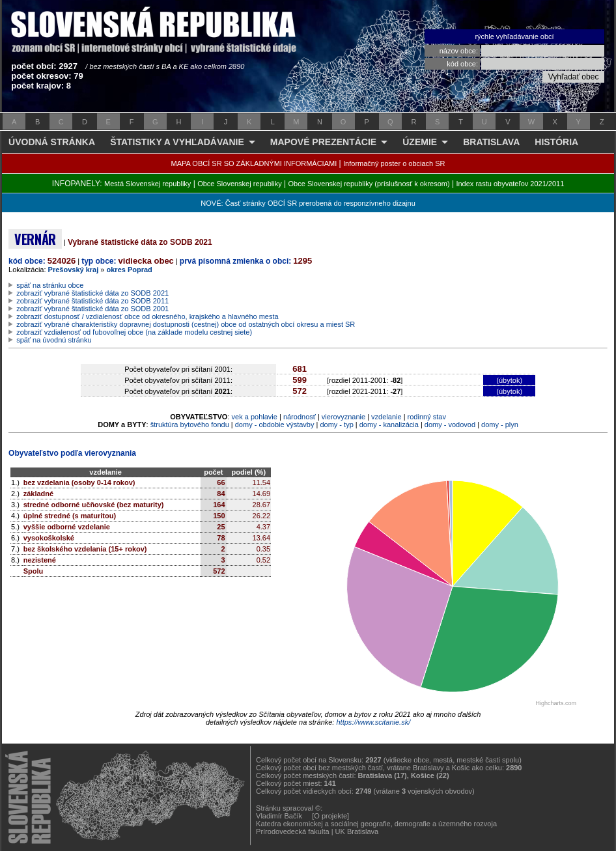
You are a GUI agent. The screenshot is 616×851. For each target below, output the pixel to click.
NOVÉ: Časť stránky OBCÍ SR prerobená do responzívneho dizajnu (308, 203)
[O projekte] (330, 816)
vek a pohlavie (255, 417)
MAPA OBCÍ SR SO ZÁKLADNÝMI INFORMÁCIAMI (254, 163)
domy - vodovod (450, 425)
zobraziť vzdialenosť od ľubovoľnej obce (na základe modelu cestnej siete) (134, 332)
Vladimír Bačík (279, 816)
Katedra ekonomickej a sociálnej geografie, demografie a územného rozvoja (376, 824)
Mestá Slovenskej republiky (147, 184)
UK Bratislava (357, 831)
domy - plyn (500, 425)
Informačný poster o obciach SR (394, 163)
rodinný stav (427, 417)
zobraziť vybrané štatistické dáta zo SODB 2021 (92, 293)
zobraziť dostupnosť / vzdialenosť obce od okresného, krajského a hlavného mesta (147, 316)
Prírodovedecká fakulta (293, 831)
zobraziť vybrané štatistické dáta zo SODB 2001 (92, 309)
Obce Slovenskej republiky (240, 184)
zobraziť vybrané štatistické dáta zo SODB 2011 (92, 301)
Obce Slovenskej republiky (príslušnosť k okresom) (369, 184)
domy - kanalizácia (389, 425)
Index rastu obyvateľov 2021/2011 (510, 184)
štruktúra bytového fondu (190, 425)
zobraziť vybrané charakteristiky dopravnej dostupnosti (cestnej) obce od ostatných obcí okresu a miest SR (186, 324)
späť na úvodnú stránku (54, 340)
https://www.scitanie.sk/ (373, 722)
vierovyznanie (343, 417)
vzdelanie (386, 417)
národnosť (300, 417)
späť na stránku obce (50, 285)
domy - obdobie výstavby (275, 425)
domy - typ (336, 425)
